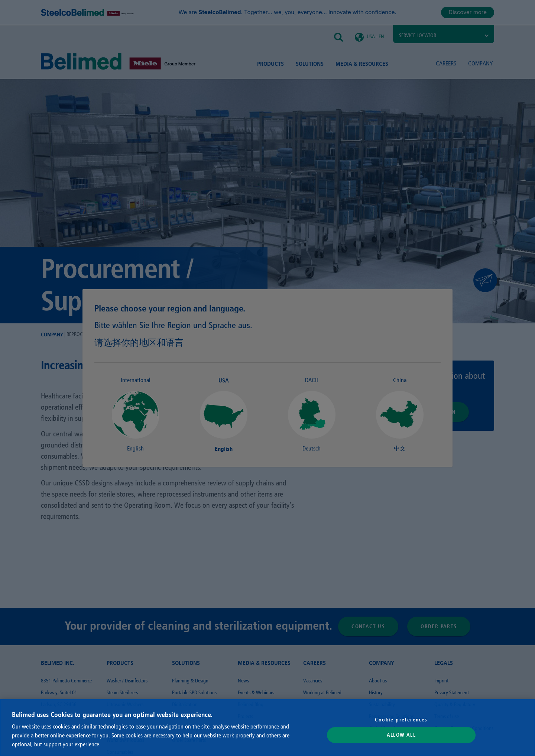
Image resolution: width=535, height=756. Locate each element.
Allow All (401, 735)
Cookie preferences (401, 720)
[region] (267, 728)
